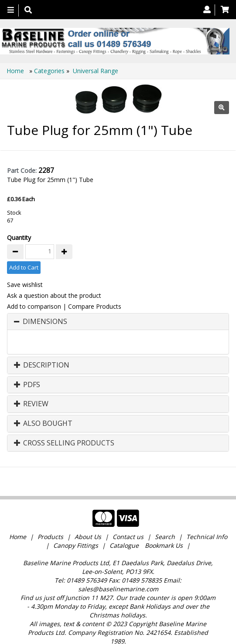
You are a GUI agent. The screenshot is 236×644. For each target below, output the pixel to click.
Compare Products (95, 306)
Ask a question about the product (54, 295)
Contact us (128, 531)
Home (16, 71)
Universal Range (96, 71)
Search (166, 531)
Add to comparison (34, 306)
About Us (88, 531)
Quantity (19, 238)
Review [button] (31, 404)
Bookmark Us (164, 539)
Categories (50, 71)
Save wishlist (25, 285)
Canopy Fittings (76, 539)
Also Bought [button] (43, 424)
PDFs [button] (27, 385)
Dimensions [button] (45, 322)
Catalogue (124, 539)
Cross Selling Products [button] (64, 443)
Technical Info (207, 531)
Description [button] (42, 365)
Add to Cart (24, 267)
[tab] (118, 322)
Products (50, 531)
